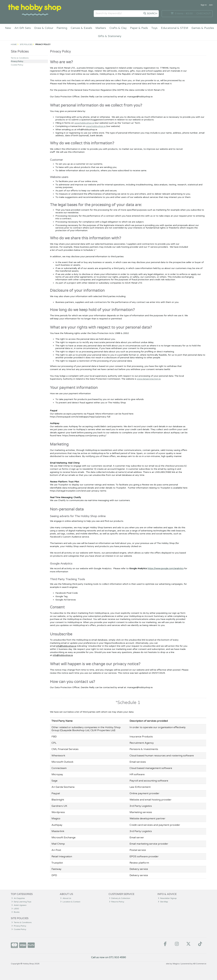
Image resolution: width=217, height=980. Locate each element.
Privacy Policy (17, 61)
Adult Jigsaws (19, 905)
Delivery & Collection (120, 898)
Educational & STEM (175, 28)
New (8, 28)
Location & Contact (70, 902)
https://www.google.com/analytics (166, 568)
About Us (66, 898)
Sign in (204, 5)
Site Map (163, 902)
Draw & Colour (44, 28)
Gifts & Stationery (110, 36)
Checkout (204, 13)
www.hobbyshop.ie (84, 123)
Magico (176, 964)
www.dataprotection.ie (149, 379)
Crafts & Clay (118, 28)
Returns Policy (117, 902)
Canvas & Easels (81, 28)
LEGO (15, 909)
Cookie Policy (17, 65)
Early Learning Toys (21, 902)
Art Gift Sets (23, 28)
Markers (101, 28)
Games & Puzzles (203, 28)
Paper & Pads (139, 28)
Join (211, 5)
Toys (154, 28)
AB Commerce (199, 964)
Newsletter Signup (167, 898)
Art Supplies (18, 898)
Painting (62, 28)
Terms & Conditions (20, 58)
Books (15, 912)
